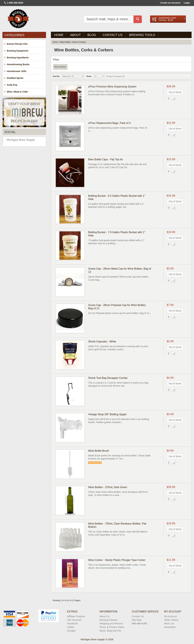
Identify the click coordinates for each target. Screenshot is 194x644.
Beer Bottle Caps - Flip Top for (106, 159)
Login (187, 3)
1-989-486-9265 (15, 3)
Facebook (73, 623)
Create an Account (170, 3)
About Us (104, 616)
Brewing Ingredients (18, 58)
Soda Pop (12, 85)
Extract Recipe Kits (17, 44)
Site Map (137, 620)
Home (59, 35)
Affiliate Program (76, 616)
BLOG (92, 35)
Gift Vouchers (74, 620)
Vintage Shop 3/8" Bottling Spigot (107, 414)
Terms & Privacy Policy (112, 627)
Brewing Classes (108, 620)
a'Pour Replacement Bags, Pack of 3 (109, 123)
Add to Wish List (169, 99)
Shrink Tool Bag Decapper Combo (108, 378)
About (75, 35)
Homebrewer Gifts (17, 71)
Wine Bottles (60, 67)
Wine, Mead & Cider (17, 92)
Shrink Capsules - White (102, 342)
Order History (171, 620)
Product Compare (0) (115, 76)
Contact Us (113, 35)
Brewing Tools (142, 35)
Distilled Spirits (15, 78)
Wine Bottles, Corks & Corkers (73, 42)
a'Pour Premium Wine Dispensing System (112, 87)
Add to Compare (174, 99)
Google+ (72, 631)
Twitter (71, 627)
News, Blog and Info (110, 631)
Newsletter (170, 627)
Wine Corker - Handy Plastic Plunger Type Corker (117, 560)
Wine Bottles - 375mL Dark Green (108, 487)
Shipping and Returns (111, 623)
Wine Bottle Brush (99, 451)
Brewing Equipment (17, 51)
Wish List (169, 623)
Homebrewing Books (18, 64)
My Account (170, 616)
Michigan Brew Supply (21, 140)
